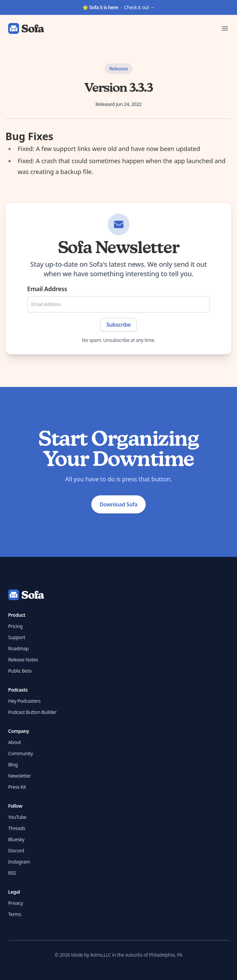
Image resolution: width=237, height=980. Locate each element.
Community (21, 753)
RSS (12, 873)
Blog (13, 765)
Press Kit (17, 787)
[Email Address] (119, 304)
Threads (17, 828)
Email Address (47, 289)
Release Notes (23, 660)
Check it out (119, 7)
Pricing (15, 626)
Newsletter (19, 776)
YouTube (17, 817)
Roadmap (18, 648)
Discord (16, 851)
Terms (15, 914)
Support (17, 637)
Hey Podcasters (24, 701)
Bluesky (16, 839)
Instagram (19, 862)
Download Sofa (119, 504)
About (15, 742)
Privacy (16, 903)
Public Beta (20, 671)
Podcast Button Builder (32, 712)
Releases (119, 69)
